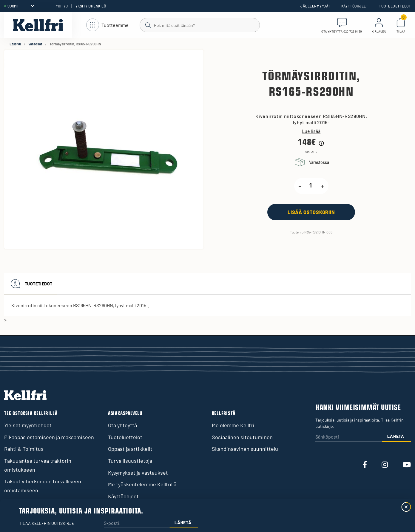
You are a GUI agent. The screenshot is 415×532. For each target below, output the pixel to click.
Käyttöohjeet (355, 6)
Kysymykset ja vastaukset (138, 473)
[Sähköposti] (349, 437)
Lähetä (396, 436)
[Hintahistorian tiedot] (321, 143)
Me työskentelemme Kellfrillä (142, 484)
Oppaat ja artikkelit (130, 449)
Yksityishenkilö (91, 6)
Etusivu (15, 44)
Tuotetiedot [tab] (31, 284)
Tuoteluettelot (395, 6)
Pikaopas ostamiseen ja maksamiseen (49, 437)
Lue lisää (311, 131)
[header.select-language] (21, 6)
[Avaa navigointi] (107, 25)
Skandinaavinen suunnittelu (245, 449)
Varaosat (35, 44)
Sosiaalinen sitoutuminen (242, 437)
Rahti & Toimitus (24, 449)
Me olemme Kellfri (233, 425)
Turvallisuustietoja (130, 461)
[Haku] (199, 25)
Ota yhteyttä (122, 425)
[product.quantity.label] (311, 186)
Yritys (62, 6)
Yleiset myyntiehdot (28, 425)
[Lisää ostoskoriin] (311, 212)
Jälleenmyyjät (315, 6)
